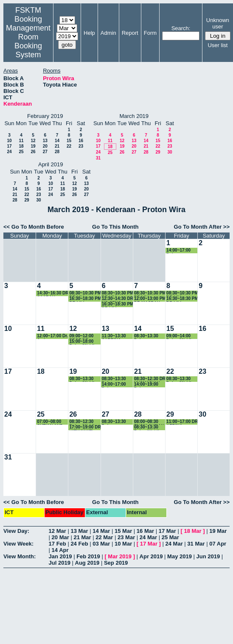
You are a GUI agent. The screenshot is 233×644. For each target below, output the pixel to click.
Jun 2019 (208, 556)
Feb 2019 (88, 556)
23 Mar (126, 537)
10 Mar (123, 544)
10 (9, 141)
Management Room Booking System (28, 41)
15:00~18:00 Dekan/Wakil (82, 342)
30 (170, 152)
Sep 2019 (116, 563)
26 (33, 152)
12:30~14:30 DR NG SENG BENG (118, 299)
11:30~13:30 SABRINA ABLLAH (114, 336)
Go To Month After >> (202, 227)
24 (9, 152)
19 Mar (218, 531)
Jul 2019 (60, 563)
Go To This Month (115, 227)
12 (33, 141)
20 (45, 146)
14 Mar (101, 531)
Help (89, 33)
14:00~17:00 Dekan (178, 251)
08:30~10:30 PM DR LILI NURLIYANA (118, 293)
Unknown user (218, 23)
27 (45, 152)
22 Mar (104, 537)
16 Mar (145, 531)
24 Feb (79, 544)
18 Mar (192, 531)
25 (21, 152)
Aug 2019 (87, 563)
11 (21, 141)
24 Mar (148, 537)
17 (9, 146)
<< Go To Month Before (34, 227)
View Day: (16, 531)
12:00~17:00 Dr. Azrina (52, 336)
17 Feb (58, 544)
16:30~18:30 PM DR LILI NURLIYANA (85, 299)
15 (69, 141)
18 (21, 146)
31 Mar (196, 544)
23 (81, 146)
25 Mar (170, 537)
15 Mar (123, 531)
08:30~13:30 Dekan (146, 336)
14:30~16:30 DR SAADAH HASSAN (53, 293)
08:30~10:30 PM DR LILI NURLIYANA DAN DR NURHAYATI (85, 293)
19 (33, 146)
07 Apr (218, 544)
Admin (108, 33)
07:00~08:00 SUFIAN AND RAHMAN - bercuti (50, 422)
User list (218, 45)
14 (57, 141)
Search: (181, 28)
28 (57, 152)
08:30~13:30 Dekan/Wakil (82, 379)
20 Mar (60, 537)
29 (158, 152)
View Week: (18, 544)
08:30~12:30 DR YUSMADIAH (150, 379)
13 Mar (79, 531)
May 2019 (180, 556)
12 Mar (58, 531)
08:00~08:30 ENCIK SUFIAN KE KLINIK (149, 422)
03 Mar (101, 544)
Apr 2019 (151, 556)
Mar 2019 (120, 556)
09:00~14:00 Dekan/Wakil (179, 336)
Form (150, 33)
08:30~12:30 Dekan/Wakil (82, 422)
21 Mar (82, 537)
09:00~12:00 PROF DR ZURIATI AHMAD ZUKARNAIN (82, 336)
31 (98, 158)
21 (57, 146)
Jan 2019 (60, 556)
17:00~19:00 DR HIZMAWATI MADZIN (85, 427)
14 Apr (60, 550)
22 (69, 146)
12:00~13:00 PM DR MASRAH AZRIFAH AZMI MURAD (150, 299)
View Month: (20, 556)
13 (45, 141)
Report (130, 33)
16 (81, 141)
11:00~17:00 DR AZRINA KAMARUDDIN (182, 422)
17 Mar (167, 531)
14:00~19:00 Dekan (146, 385)
